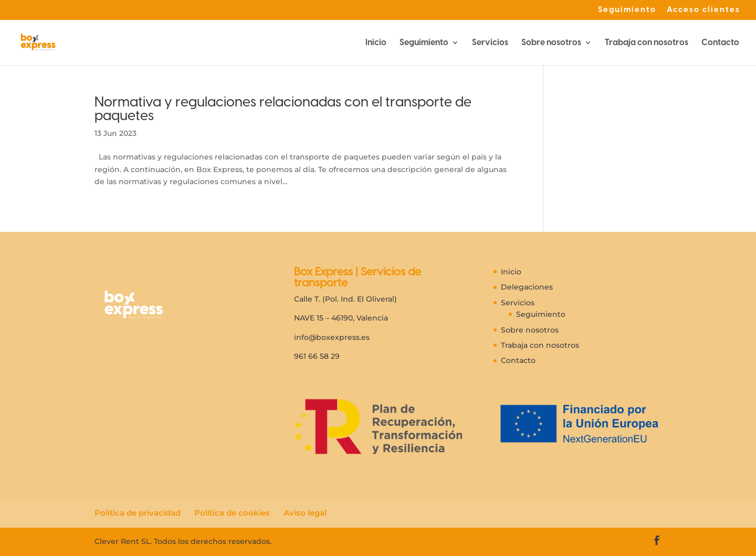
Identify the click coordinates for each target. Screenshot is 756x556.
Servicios (490, 43)
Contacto (720, 43)
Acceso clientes (703, 10)
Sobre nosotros (551, 43)
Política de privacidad (138, 513)
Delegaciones (527, 287)
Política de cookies (232, 513)
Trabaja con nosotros (647, 43)
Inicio (376, 43)
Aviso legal (305, 513)
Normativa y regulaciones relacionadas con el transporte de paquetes (283, 109)
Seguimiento (627, 10)
